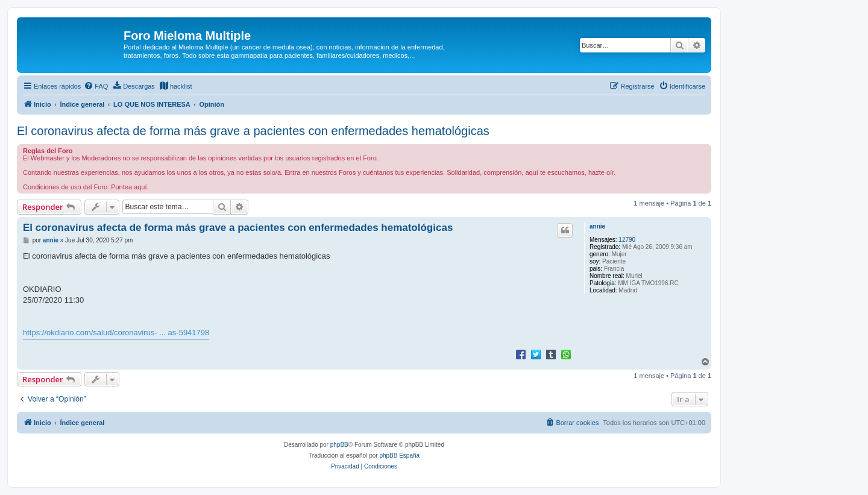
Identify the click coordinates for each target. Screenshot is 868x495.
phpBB (339, 445)
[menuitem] (96, 86)
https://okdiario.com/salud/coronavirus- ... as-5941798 (116, 333)
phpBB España (399, 456)
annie (597, 226)
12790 (627, 240)
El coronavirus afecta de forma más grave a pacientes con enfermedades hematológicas (253, 131)
